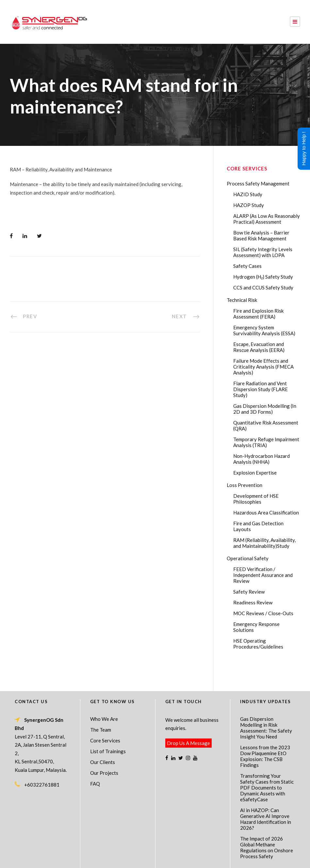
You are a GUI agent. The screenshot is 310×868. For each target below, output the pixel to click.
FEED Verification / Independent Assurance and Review (263, 575)
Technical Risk (242, 300)
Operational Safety (248, 558)
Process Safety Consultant (155, 859)
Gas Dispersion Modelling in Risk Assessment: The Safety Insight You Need (266, 704)
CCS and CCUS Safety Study (263, 287)
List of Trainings (108, 728)
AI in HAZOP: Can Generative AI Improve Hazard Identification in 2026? (266, 795)
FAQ (95, 760)
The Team (101, 706)
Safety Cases (247, 266)
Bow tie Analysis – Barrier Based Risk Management (261, 235)
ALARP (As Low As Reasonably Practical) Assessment (267, 219)
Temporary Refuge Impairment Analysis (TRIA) (266, 442)
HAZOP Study (249, 205)
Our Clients (103, 738)
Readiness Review (253, 602)
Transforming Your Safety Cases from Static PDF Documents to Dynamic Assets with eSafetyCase (267, 764)
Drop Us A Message (188, 720)
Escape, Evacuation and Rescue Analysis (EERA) (259, 347)
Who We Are (104, 695)
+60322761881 (42, 761)
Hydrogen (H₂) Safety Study (263, 277)
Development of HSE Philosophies (256, 499)
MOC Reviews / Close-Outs (263, 613)
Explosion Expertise (255, 473)
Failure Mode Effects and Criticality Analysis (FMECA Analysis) (263, 367)
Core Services (105, 717)
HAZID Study (248, 194)
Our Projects (104, 749)
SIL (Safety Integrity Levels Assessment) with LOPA (263, 252)
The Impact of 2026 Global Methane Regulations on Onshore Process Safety (267, 824)
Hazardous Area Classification (266, 512)
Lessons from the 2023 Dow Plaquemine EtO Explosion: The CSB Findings (265, 733)
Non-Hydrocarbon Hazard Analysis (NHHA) (261, 459)
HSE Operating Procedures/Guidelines (258, 644)
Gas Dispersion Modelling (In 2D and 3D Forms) (265, 409)
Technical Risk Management (207, 859)
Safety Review (249, 592)
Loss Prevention (245, 485)
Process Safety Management (258, 183)
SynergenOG (152, 852)
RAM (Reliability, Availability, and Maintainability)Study (264, 543)
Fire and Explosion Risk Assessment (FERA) (258, 314)
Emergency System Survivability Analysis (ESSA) (264, 330)
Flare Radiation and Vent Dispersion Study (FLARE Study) (261, 389)
